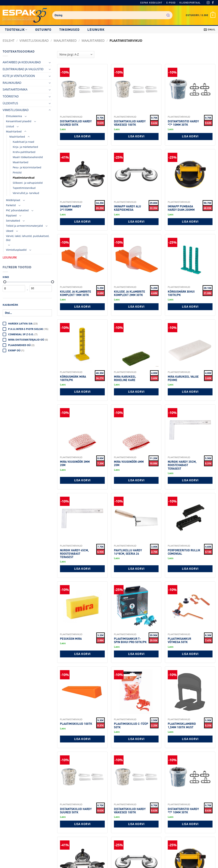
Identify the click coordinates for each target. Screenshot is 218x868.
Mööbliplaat (13, 200)
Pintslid (17, 172)
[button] (201, 15)
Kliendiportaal (190, 3)
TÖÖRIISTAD (11, 96)
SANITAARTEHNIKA (15, 89)
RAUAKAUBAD (12, 83)
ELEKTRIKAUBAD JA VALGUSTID (23, 69)
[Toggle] (50, 62)
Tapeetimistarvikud (24, 188)
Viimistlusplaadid (16, 250)
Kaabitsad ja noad (23, 142)
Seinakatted (13, 221)
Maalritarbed (65, 40)
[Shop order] (76, 55)
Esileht (9, 40)
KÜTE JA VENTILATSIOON (19, 76)
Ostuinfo (43, 30)
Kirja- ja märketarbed (25, 147)
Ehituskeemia (14, 116)
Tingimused (69, 30)
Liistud (10, 126)
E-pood (171, 3)
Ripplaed (11, 215)
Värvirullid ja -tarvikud (26, 193)
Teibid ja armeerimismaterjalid (24, 226)
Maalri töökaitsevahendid (28, 157)
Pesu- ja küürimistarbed (27, 167)
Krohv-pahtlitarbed (24, 152)
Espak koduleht (151, 3)
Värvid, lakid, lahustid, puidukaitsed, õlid (28, 238)
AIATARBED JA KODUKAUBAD (22, 62)
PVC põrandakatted (17, 210)
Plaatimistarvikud (24, 178)
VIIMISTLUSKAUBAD (34, 40)
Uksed (10, 231)
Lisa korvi (82, 136)
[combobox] (112, 15)
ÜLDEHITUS (10, 103)
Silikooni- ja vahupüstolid (28, 183)
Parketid (11, 205)
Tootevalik (16, 30)
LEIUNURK (96, 30)
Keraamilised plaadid (19, 121)
